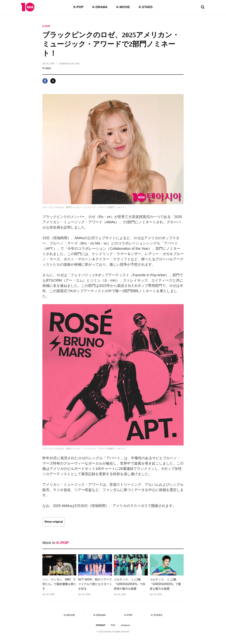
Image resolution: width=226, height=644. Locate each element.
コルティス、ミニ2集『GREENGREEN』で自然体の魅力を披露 (130, 584)
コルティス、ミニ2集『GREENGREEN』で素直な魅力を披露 (165, 584)
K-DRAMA (100, 7)
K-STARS (146, 7)
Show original (54, 522)
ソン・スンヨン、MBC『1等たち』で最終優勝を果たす (59, 584)
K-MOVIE (123, 7)
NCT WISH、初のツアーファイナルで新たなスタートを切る (95, 584)
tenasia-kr (126, 625)
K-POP (78, 7)
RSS (113, 625)
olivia (48, 68)
